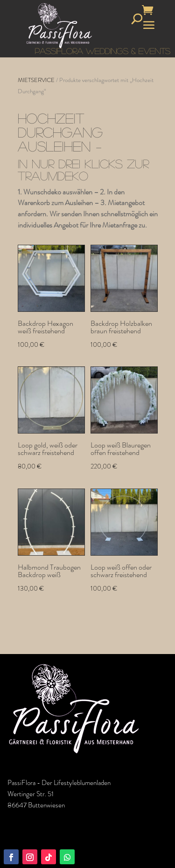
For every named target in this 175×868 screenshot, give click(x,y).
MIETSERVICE (36, 80)
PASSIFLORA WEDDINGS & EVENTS (103, 51)
